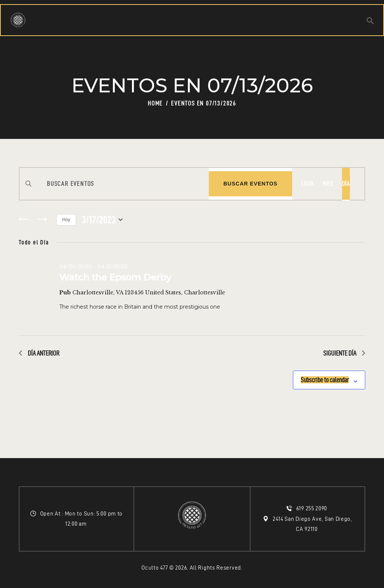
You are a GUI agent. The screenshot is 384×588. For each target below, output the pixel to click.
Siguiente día (344, 353)
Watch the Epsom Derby (115, 277)
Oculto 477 (154, 568)
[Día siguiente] (42, 220)
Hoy (66, 220)
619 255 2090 (312, 508)
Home (155, 103)
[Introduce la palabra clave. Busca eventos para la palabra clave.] (114, 184)
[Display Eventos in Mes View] (328, 184)
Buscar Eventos (250, 184)
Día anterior (39, 353)
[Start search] (370, 22)
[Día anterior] (23, 220)
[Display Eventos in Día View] (346, 184)
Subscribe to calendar (314, 377)
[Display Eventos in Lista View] (307, 184)
